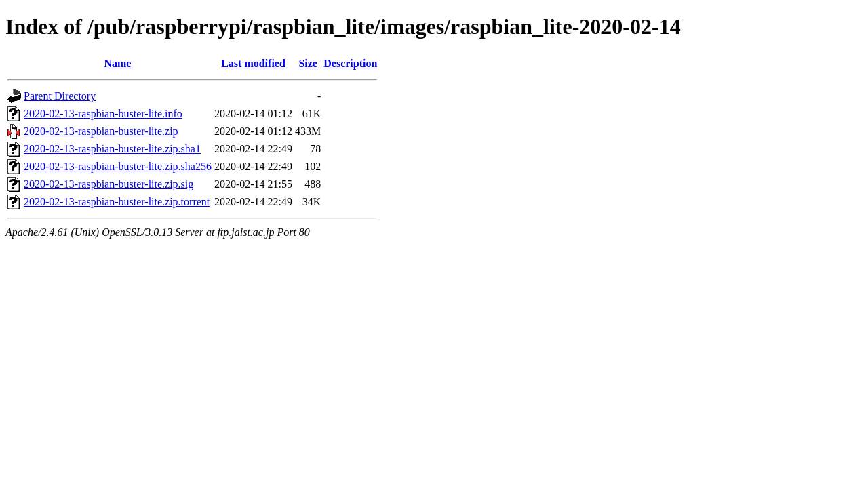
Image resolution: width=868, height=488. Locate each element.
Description (350, 63)
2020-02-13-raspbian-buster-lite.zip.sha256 (118, 166)
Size (308, 63)
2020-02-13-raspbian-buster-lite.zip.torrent (117, 202)
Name (117, 63)
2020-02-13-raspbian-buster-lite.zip (101, 131)
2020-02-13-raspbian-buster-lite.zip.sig (108, 184)
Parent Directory (60, 96)
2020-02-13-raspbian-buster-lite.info (103, 114)
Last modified (253, 63)
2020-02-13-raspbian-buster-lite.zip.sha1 (112, 149)
